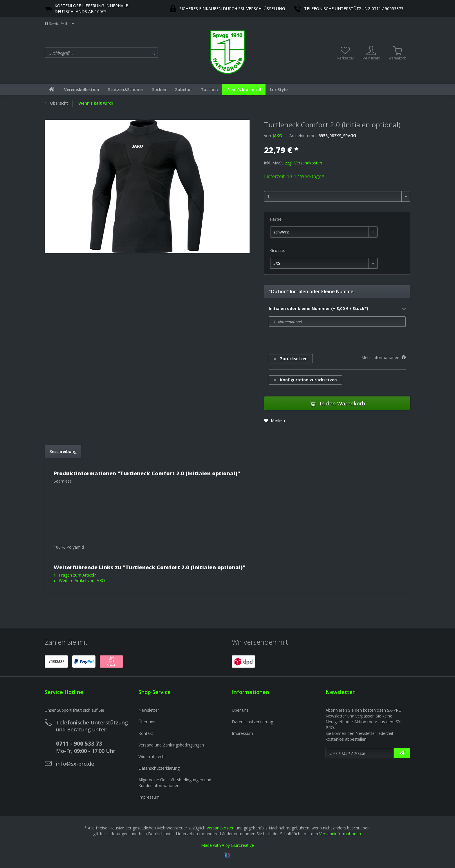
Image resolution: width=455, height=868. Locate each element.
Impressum (149, 797)
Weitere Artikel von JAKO (79, 580)
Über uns (147, 722)
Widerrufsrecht (152, 756)
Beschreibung (63, 451)
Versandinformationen (340, 834)
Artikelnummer (303, 136)
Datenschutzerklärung (159, 768)
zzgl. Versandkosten (304, 163)
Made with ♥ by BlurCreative (228, 845)
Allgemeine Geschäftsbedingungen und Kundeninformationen (175, 783)
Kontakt (146, 733)
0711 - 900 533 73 (79, 744)
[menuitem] (126, 53)
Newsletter (149, 710)
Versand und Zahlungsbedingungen (171, 745)
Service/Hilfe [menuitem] (57, 24)
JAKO (277, 136)
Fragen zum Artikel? (75, 575)
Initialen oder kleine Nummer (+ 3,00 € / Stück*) (337, 309)
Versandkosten (221, 828)
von (268, 136)
